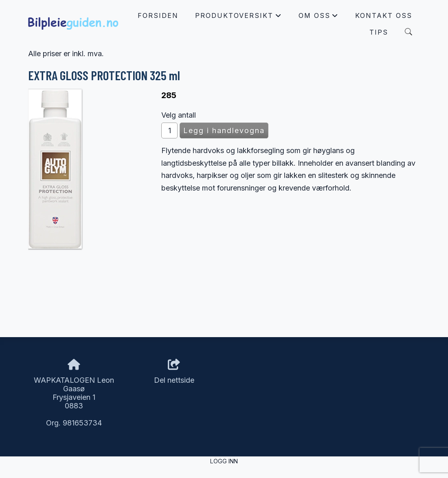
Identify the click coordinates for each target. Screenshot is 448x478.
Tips (379, 32)
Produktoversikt (238, 18)
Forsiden (158, 15)
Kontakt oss (384, 15)
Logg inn (224, 461)
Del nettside (174, 372)
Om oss (318, 18)
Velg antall (179, 115)
